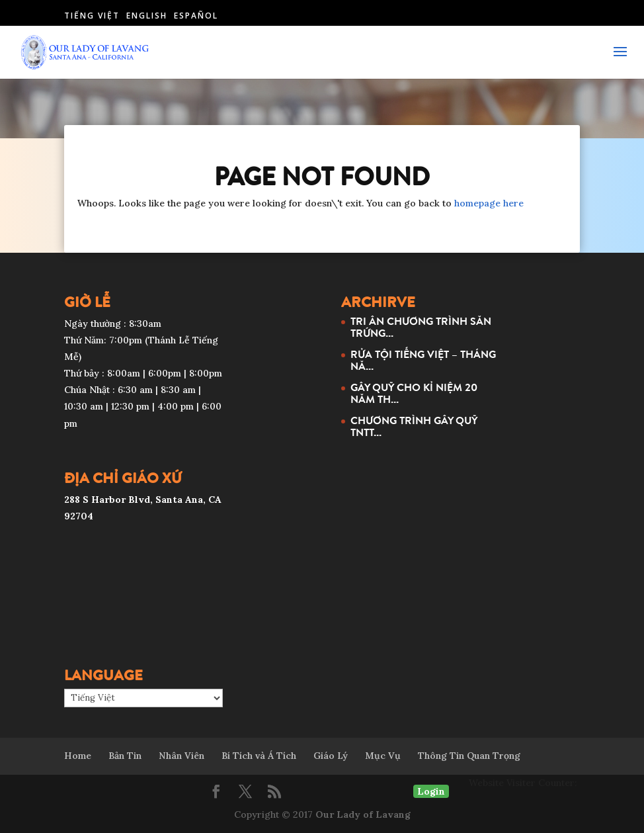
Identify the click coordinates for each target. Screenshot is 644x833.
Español (196, 16)
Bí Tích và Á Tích (259, 756)
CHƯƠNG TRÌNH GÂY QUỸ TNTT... (414, 426)
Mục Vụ (383, 756)
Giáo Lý (331, 756)
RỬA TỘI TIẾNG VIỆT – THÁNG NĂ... (423, 360)
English (147, 16)
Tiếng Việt (92, 16)
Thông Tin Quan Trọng (469, 756)
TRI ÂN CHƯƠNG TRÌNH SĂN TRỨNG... (421, 327)
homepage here (489, 203)
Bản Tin (125, 756)
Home (78, 756)
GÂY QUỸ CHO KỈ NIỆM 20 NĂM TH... (414, 393)
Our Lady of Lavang (363, 814)
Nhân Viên (181, 756)
